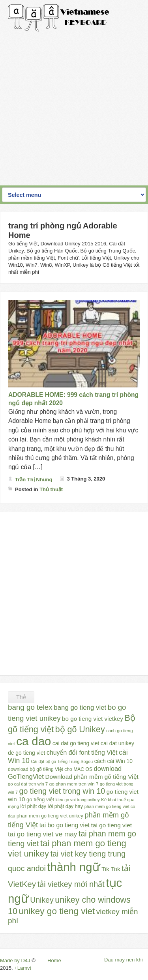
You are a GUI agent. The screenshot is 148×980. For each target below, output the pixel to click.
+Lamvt (23, 968)
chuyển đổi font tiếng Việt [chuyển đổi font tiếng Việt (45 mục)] (82, 753)
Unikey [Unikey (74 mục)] (42, 900)
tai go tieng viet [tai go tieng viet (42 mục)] (111, 825)
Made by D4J (15, 960)
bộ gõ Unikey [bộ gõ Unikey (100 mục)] (80, 729)
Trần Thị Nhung (34, 480)
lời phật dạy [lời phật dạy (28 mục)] (33, 806)
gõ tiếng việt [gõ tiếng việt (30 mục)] (40, 800)
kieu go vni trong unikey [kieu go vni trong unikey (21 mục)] (78, 800)
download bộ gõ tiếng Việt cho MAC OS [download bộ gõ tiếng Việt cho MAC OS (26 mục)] (50, 769)
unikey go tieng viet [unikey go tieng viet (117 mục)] (57, 911)
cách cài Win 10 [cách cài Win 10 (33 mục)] (113, 761)
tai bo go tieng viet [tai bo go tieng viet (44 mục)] (65, 825)
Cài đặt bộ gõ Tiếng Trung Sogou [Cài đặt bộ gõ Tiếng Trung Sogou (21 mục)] (62, 761)
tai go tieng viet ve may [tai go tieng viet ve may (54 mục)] (42, 834)
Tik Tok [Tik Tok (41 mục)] (111, 869)
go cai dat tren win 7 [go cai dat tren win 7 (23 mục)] (28, 784)
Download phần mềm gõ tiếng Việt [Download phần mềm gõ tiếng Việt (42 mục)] (92, 777)
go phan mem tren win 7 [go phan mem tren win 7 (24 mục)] (74, 784)
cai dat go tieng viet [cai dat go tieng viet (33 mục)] (76, 743)
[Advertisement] (74, 106)
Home (54, 960)
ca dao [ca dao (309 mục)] (34, 741)
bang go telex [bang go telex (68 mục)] (30, 707)
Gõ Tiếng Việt (59, 18)
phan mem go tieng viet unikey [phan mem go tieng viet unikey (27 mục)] (50, 816)
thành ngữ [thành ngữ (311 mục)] (73, 867)
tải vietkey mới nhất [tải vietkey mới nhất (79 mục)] (71, 884)
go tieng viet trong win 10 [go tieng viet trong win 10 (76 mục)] (62, 791)
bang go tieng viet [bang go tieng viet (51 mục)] (80, 708)
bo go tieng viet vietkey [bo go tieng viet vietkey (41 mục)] (93, 719)
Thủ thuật (51, 489)
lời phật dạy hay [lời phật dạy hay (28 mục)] (65, 806)
